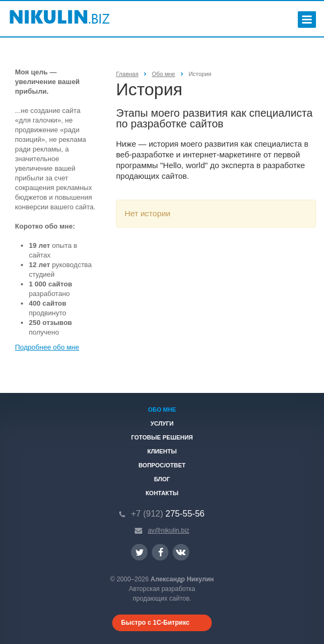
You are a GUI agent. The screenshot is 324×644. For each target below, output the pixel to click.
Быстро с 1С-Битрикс (156, 623)
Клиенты (162, 451)
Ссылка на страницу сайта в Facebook (161, 552)
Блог (162, 479)
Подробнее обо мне (47, 347)
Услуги (162, 423)
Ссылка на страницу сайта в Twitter (140, 552)
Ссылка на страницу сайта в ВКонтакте (181, 552)
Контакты (162, 493)
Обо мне (162, 410)
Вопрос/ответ (162, 465)
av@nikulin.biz (168, 531)
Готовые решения (162, 437)
